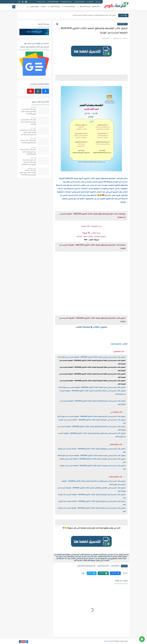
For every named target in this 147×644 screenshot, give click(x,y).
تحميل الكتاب (100, 327)
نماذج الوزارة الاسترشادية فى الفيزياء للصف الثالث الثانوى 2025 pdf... (94, 15)
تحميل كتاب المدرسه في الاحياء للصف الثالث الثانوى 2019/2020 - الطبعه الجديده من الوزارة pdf (92, 456)
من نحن (98, 2)
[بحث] (14, 7)
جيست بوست (41, 2)
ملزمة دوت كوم (109, 641)
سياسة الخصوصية (67, 2)
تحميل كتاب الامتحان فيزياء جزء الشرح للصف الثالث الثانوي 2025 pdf (28, 152)
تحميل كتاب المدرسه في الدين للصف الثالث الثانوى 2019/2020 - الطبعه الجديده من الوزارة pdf (92, 388)
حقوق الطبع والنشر (53, 2)
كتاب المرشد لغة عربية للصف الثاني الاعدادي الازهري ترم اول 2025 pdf (29, 162)
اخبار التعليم (96, 7)
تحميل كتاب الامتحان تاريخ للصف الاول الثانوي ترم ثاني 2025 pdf (28, 122)
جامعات (43, 7)
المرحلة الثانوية (55, 7)
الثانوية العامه (122, 24)
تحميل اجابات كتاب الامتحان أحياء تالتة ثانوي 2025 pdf (28, 142)
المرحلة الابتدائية (85, 7)
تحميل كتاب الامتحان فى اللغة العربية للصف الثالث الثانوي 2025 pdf (29, 112)
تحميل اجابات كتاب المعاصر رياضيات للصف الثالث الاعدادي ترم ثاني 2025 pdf (28, 133)
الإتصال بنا (90, 2)
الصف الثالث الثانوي (103, 566)
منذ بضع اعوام (31, 168)
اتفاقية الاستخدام (80, 2)
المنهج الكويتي (34, 7)
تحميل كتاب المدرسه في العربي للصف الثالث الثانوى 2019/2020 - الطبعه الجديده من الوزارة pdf (92, 357)
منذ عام (33, 107)
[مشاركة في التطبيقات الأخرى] (83, 573)
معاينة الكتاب (83, 327)
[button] (115, 573)
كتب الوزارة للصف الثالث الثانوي (86, 566)
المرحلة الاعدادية (70, 7)
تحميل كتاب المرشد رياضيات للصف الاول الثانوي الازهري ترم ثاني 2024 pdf (28, 173)
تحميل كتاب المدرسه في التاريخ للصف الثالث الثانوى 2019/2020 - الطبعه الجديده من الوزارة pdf (92, 417)
